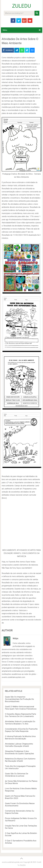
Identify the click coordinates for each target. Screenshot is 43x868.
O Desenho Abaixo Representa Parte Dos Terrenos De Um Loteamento (21, 715)
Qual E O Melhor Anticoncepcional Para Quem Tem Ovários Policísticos (21, 708)
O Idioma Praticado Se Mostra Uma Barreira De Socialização (20, 737)
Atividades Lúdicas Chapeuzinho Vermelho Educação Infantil (19, 745)
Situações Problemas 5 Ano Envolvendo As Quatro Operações (19, 752)
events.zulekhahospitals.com (12, 862)
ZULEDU (22, 6)
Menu (5, 30)
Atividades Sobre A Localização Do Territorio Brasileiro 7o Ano (20, 723)
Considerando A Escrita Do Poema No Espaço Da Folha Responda (21, 730)
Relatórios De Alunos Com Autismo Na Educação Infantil (20, 760)
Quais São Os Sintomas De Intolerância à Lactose (17, 775)
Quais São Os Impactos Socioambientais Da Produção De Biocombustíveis (19, 699)
